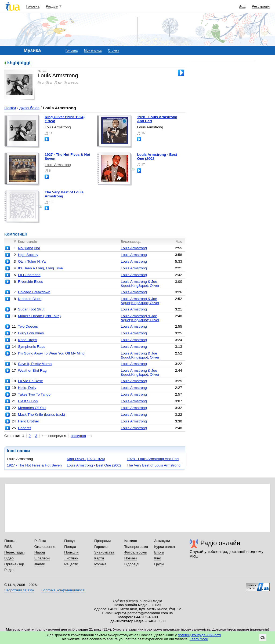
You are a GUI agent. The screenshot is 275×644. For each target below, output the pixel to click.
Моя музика (93, 50)
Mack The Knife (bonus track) (41, 415)
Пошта (10, 541)
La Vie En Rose (30, 381)
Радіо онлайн (220, 543)
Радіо (9, 570)
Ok (263, 637)
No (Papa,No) (29, 248)
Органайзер (14, 564)
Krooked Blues (30, 299)
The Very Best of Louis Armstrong (154, 465)
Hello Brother (28, 421)
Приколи (71, 552)
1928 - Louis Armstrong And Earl (153, 459)
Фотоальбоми (136, 552)
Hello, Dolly (27, 388)
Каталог (131, 541)
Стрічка (114, 50)
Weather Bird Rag (32, 370)
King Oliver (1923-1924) (86, 459)
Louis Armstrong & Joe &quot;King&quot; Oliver (140, 284)
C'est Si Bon (28, 401)
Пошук (70, 541)
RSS (8, 547)
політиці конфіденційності (199, 635)
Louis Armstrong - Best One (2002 (94, 465)
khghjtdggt (19, 63)
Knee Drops (28, 340)
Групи (159, 564)
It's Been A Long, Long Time (40, 268)
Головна (33, 6)
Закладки (162, 541)
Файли (40, 564)
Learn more (199, 639)
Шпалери (42, 558)
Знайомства (104, 552)
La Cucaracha (29, 275)
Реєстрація (261, 6)
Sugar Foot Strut (31, 309)
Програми (102, 541)
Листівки (71, 558)
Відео (9, 558)
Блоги (159, 552)
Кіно (158, 558)
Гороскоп (102, 547)
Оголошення (45, 547)
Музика (100, 564)
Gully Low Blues (31, 333)
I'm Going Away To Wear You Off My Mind (51, 353)
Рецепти (71, 564)
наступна (78, 436)
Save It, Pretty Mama (35, 364)
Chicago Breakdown (34, 292)
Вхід (242, 6)
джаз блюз (29, 108)
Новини (131, 558)
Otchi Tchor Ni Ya (32, 261)
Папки (10, 108)
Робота (40, 541)
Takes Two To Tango (34, 394)
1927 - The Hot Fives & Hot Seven (34, 465)
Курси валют (165, 547)
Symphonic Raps (32, 347)
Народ (40, 552)
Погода (70, 547)
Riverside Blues (30, 282)
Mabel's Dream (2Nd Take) (39, 316)
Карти (99, 558)
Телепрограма (136, 547)
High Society (28, 255)
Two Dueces (28, 326)
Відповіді (132, 564)
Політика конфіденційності (63, 590)
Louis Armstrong (58, 127)
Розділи (52, 6)
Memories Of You (32, 408)
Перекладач (14, 552)
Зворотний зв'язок (19, 590)
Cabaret (24, 428)
